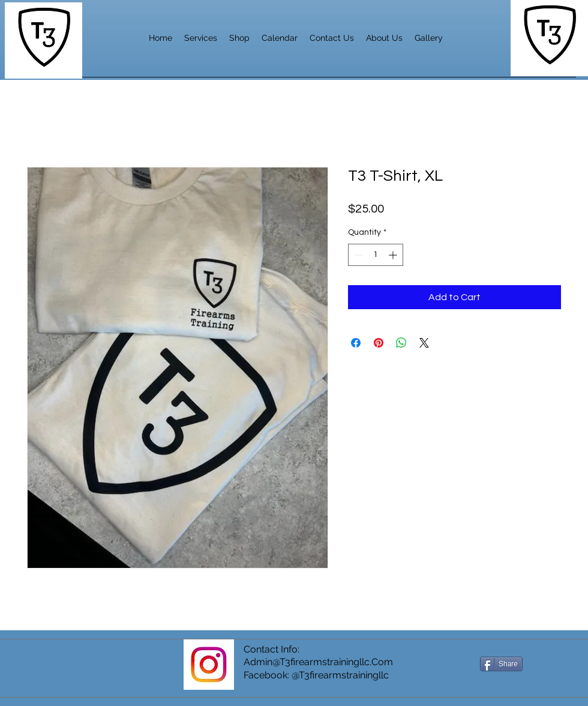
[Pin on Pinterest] (379, 343)
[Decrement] (357, 255)
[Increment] (394, 255)
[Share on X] (424, 343)
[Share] (501, 664)
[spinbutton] (376, 255)
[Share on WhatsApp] (401, 343)
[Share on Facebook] (356, 343)
